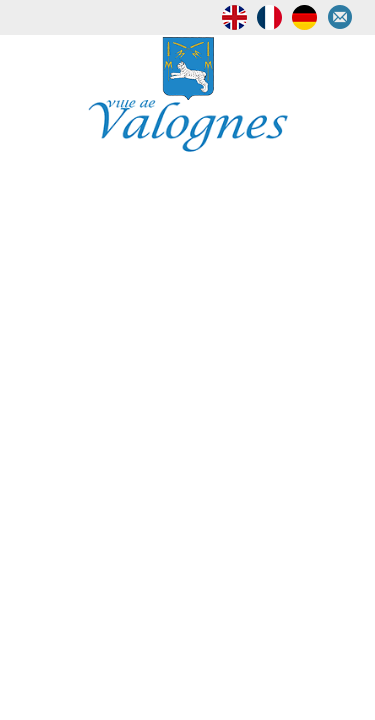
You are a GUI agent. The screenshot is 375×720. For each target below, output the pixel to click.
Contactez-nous (345, 17)
